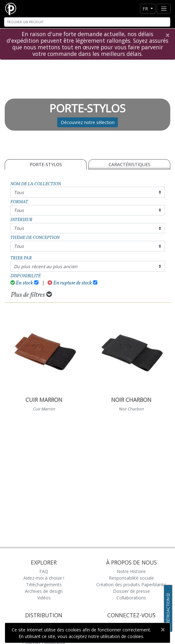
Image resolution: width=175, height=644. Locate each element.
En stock (22, 283)
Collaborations (131, 598)
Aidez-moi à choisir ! (44, 578)
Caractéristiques (130, 164)
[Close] (167, 35)
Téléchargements (44, 584)
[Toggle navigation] (164, 9)
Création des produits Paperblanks (131, 584)
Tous (19, 192)
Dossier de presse (131, 591)
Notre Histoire (131, 571)
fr (146, 9)
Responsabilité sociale (131, 578)
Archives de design (44, 591)
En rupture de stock (70, 283)
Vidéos (44, 598)
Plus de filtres (31, 295)
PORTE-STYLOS (46, 164)
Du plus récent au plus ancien (46, 266)
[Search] (87, 22)
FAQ (44, 571)
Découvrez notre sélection (88, 122)
